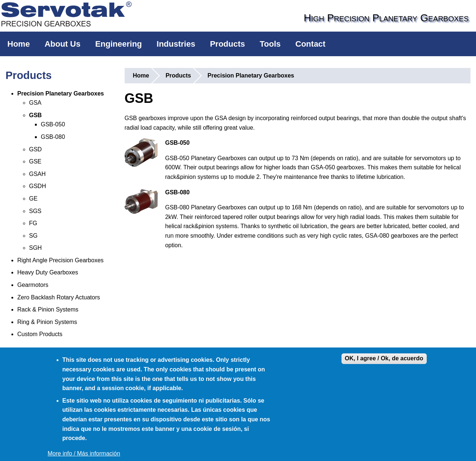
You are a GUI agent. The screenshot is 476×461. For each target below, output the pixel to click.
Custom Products (40, 334)
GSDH (37, 186)
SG (33, 236)
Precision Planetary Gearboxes (61, 93)
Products (227, 44)
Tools (270, 44)
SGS (35, 211)
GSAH (37, 174)
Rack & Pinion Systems (48, 309)
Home (19, 44)
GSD (35, 149)
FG (33, 223)
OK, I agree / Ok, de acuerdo (384, 358)
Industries (176, 44)
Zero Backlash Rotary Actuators (59, 297)
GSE (35, 161)
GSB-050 (53, 124)
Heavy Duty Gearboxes (48, 272)
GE (33, 199)
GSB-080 (53, 137)
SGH (35, 248)
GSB (35, 115)
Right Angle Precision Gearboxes (60, 260)
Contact (311, 44)
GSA (35, 103)
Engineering (119, 44)
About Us (62, 44)
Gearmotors (33, 285)
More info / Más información (84, 453)
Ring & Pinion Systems (47, 322)
